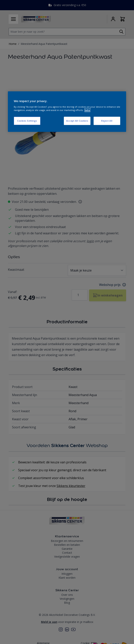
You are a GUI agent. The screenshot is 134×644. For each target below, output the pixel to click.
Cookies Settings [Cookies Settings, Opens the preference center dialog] (27, 121)
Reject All (107, 121)
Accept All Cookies (77, 121)
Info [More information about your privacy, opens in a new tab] (87, 110)
